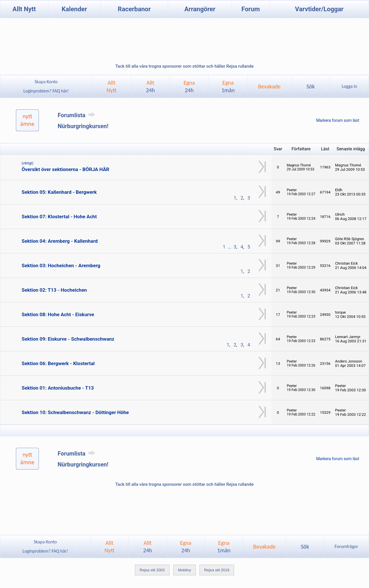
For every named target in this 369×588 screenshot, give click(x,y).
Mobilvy (184, 570)
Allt (150, 86)
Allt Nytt (24, 9)
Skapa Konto (46, 82)
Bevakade (269, 86)
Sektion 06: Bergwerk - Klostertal (58, 363)
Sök (311, 86)
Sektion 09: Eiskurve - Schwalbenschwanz (68, 339)
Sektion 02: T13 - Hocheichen (54, 290)
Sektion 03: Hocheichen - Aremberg (61, 265)
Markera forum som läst (338, 120)
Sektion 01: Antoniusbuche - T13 (58, 388)
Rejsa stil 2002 (152, 570)
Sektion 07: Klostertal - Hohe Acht (59, 217)
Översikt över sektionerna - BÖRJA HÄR (65, 169)
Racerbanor (134, 9)
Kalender (74, 9)
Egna (189, 86)
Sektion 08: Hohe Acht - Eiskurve (58, 314)
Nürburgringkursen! (83, 126)
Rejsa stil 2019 (217, 570)
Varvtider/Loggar (319, 9)
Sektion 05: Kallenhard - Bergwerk (59, 192)
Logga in (349, 86)
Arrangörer (200, 9)
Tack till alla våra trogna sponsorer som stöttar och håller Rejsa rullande (184, 66)
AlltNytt (112, 86)
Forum (251, 9)
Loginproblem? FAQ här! (46, 91)
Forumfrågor (346, 546)
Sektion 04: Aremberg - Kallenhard (60, 241)
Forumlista (77, 115)
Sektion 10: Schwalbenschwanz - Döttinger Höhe (75, 412)
